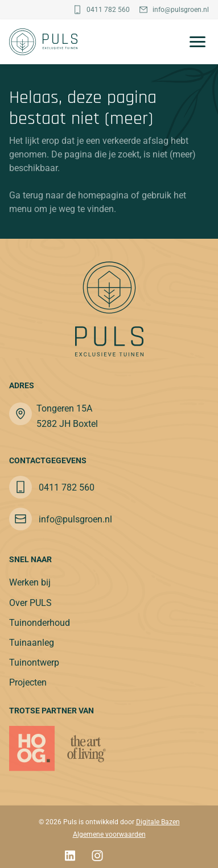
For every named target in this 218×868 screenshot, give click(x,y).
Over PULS (30, 603)
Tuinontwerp (34, 663)
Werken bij (30, 582)
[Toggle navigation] (194, 42)
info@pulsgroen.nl (181, 10)
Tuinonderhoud (40, 623)
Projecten (28, 682)
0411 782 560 (108, 10)
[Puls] (43, 42)
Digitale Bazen (158, 822)
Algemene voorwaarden (109, 834)
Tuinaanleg (32, 643)
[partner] (87, 749)
